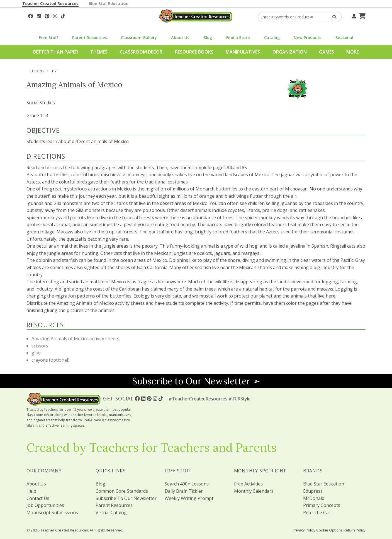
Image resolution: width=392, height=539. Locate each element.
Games (327, 52)
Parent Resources (90, 38)
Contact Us (38, 498)
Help (31, 491)
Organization (290, 52)
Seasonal (344, 38)
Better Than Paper (56, 52)
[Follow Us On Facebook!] (31, 15)
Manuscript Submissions (52, 513)
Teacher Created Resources (50, 3)
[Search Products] (333, 17)
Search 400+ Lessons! (187, 484)
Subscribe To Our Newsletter (126, 498)
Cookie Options (329, 530)
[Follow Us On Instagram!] (55, 15)
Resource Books (194, 52)
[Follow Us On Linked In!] (39, 15)
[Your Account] (353, 15)
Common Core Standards (122, 491)
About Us (180, 38)
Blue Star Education (109, 3)
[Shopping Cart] (361, 15)
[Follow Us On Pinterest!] (47, 15)
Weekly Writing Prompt (189, 498)
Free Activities (248, 484)
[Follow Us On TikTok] (63, 15)
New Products (307, 38)
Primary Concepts (322, 505)
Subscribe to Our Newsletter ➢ (196, 381)
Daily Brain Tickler (184, 491)
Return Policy (355, 530)
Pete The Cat (317, 513)
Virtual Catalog (111, 513)
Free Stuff (48, 38)
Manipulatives (243, 52)
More (353, 52)
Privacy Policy (304, 530)
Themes (99, 52)
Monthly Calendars (254, 491)
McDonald (314, 498)
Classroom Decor (141, 52)
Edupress (313, 491)
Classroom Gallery (139, 38)
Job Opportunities (45, 505)
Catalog (272, 38)
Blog (208, 38)
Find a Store (238, 38)
